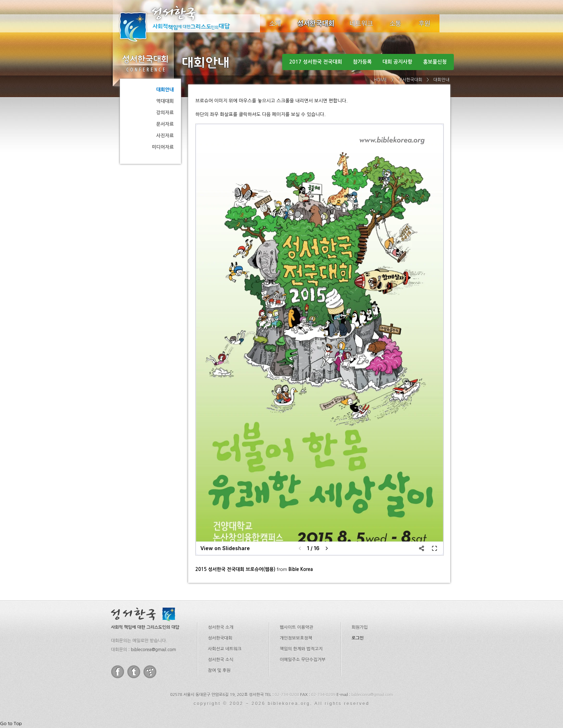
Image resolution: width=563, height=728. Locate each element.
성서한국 (185, 23)
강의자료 (165, 113)
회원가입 (360, 627)
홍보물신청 (435, 62)
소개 (275, 23)
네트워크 (362, 23)
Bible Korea (301, 569)
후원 (425, 23)
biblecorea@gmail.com (153, 650)
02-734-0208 (287, 695)
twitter (134, 672)
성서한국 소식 (221, 660)
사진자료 (165, 136)
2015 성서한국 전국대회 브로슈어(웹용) (235, 569)
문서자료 (165, 124)
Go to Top (11, 724)
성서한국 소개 (221, 627)
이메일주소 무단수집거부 (303, 660)
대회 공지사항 (397, 62)
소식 (396, 23)
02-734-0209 (323, 695)
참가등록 (362, 62)
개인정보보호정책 (296, 638)
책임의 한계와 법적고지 (301, 649)
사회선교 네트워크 (225, 649)
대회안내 (165, 90)
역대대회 (165, 101)
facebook (118, 672)
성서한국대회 (316, 23)
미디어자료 (163, 147)
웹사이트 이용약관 (297, 627)
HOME (380, 80)
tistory (150, 672)
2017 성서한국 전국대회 (316, 62)
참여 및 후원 (219, 671)
